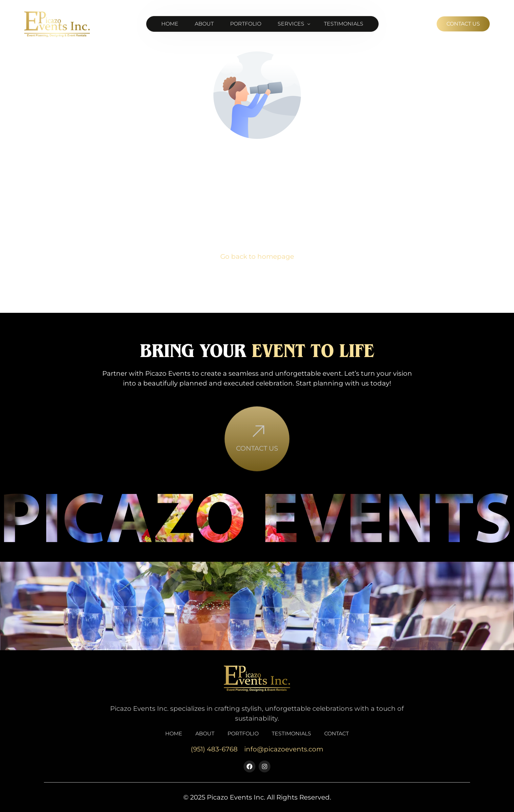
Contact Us (257, 461)
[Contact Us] (257, 445)
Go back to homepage (257, 256)
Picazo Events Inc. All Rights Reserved (268, 797)
